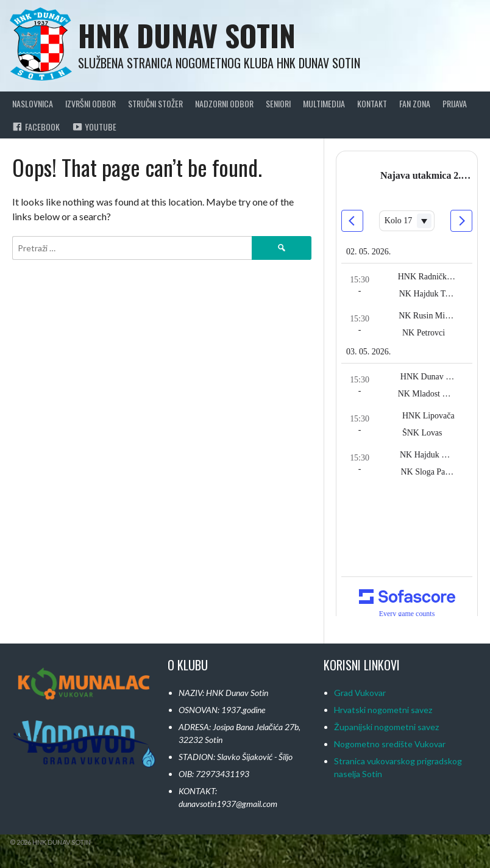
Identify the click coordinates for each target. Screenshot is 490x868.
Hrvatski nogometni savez (383, 710)
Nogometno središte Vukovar (390, 744)
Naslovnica (33, 103)
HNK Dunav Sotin (187, 35)
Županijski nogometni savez (386, 727)
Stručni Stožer (155, 103)
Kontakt (372, 103)
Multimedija (324, 103)
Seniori (278, 103)
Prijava (455, 103)
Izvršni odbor (91, 103)
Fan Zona (415, 103)
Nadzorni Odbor (224, 103)
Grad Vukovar (360, 693)
